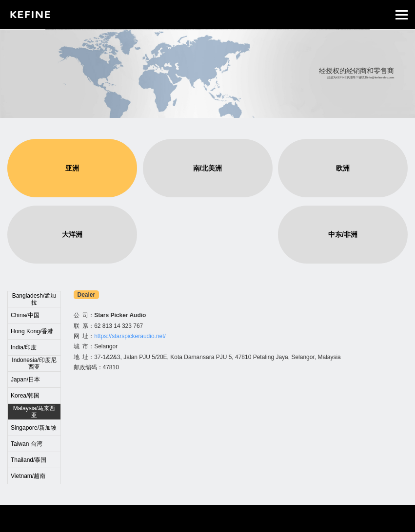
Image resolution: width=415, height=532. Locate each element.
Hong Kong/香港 (32, 331)
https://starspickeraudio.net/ (130, 336)
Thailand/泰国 (29, 460)
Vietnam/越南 (28, 476)
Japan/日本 (25, 380)
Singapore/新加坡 (34, 428)
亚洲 (72, 168)
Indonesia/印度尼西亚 (34, 363)
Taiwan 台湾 (27, 444)
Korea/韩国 (25, 396)
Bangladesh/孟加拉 (34, 299)
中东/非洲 (343, 234)
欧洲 (343, 168)
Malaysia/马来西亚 (34, 412)
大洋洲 (72, 234)
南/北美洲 (208, 168)
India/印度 (24, 347)
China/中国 (25, 315)
